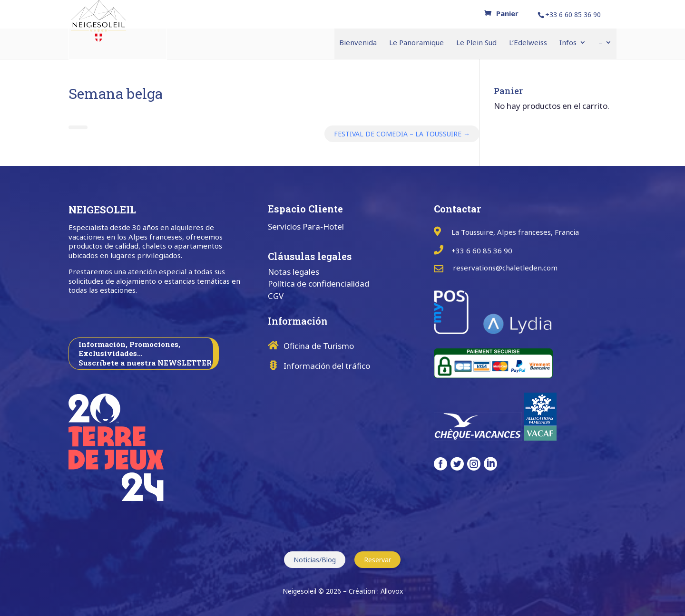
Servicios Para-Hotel (306, 226)
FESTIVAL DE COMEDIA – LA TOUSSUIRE (402, 134)
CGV (276, 296)
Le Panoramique (416, 43)
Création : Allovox (376, 591)
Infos (568, 43)
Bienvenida (358, 43)
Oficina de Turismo (319, 346)
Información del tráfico (327, 366)
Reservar (377, 560)
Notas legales (294, 272)
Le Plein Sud (476, 43)
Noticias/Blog (315, 560)
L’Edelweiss (528, 43)
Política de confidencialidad (318, 284)
